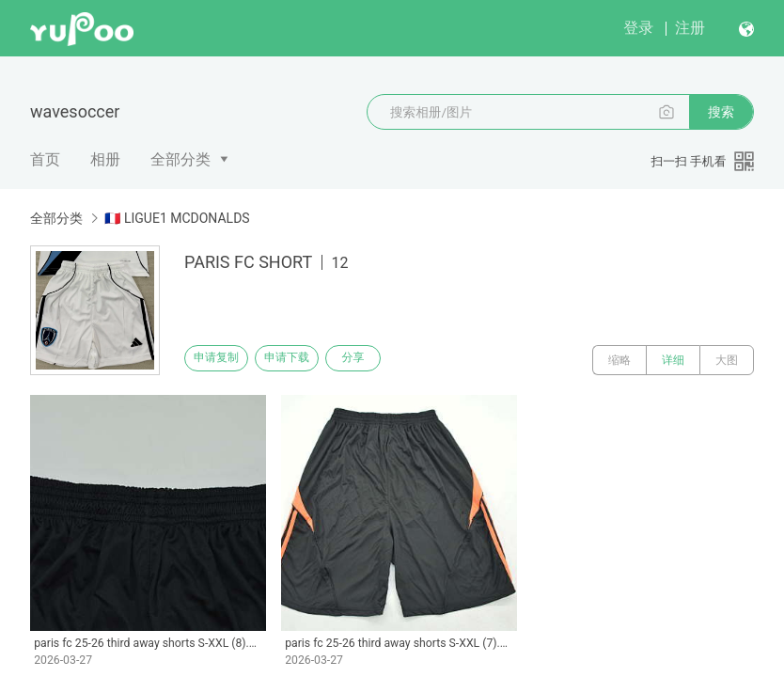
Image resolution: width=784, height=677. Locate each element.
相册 (105, 159)
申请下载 (308, 360)
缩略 (619, 360)
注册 (690, 28)
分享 (393, 360)
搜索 (721, 112)
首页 (45, 159)
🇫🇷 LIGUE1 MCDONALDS (177, 218)
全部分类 (180, 159)
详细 (673, 360)
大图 (727, 360)
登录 (638, 28)
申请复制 (224, 360)
